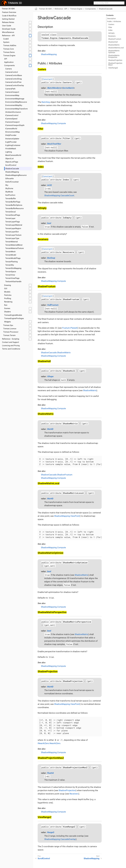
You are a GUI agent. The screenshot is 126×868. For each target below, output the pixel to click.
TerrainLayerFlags (13, 222)
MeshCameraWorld (13, 155)
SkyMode (9, 192)
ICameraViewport (12, 122)
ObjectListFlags (12, 162)
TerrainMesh (10, 252)
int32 (50, 185)
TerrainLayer (10, 218)
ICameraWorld (11, 129)
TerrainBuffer (11, 199)
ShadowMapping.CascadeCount (59, 195)
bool (49, 223)
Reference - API (8, 36)
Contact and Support (11, 342)
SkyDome (9, 188)
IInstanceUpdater (12, 139)
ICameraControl (12, 115)
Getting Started (8, 19)
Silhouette (9, 179)
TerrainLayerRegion (13, 228)
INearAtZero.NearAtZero (49, 743)
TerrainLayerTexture (13, 235)
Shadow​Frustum (115, 39)
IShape (50, 376)
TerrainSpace (11, 272)
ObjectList (9, 159)
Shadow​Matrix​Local (116, 48)
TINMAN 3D (12, 3)
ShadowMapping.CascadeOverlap (60, 839)
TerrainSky (10, 265)
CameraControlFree (13, 82)
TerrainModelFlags (13, 258)
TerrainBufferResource (14, 208)
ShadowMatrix (90, 390)
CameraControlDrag (13, 79)
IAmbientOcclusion (13, 112)
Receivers (112, 36)
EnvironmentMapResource (16, 102)
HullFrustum (53, 305)
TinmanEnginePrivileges (14, 318)
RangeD (51, 832)
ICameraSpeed (11, 119)
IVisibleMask (11, 149)
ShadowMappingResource (16, 175)
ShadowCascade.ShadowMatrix (56, 353)
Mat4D (50, 429)
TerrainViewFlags (12, 278)
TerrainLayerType (12, 238)
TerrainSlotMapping (13, 268)
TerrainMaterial (12, 242)
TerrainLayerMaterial (14, 225)
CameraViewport (12, 92)
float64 (50, 773)
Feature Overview (9, 12)
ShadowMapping (12, 172)
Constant (48, 79)
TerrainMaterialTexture (15, 248)
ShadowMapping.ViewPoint (67, 516)
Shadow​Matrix (114, 45)
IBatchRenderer (54, 88)
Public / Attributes (114, 21)
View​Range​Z (113, 68)
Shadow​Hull (113, 42)
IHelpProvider (11, 135)
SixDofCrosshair (12, 182)
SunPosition (10, 195)
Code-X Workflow (9, 16)
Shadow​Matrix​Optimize (114, 52)
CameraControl (12, 72)
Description (111, 19)
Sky (7, 185)
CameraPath (10, 89)
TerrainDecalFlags (13, 215)
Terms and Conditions (11, 349)
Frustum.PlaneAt (70, 328)
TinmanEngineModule (13, 315)
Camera (8, 69)
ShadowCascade (12, 169)
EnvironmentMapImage (15, 99)
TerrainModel (11, 255)
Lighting (9, 152)
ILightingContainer (13, 145)
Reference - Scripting (11, 339)
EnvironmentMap (12, 95)
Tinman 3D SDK (8, 9)
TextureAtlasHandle (13, 282)
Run (6, 305)
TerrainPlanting (11, 262)
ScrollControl (11, 165)
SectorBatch (68, 88)
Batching (46, 102)
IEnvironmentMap (12, 132)
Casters (111, 24)
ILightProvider (11, 142)
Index (110, 30)
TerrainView (10, 275)
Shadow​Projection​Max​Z (115, 64)
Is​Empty (111, 33)
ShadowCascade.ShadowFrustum (57, 475)
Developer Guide (9, 29)
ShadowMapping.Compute (53, 123)
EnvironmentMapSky (14, 105)
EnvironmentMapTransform (16, 109)
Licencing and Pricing (11, 346)
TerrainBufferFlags (13, 202)
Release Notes (8, 22)
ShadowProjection (67, 790)
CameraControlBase (14, 75)
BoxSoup (51, 258)
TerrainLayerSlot (12, 232)
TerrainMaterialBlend (14, 245)
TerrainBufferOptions (14, 205)
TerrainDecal (10, 212)
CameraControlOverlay (15, 85)
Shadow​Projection (115, 60)
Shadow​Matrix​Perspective (114, 56)
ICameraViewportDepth (15, 125)
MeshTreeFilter (54, 144)
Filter (110, 27)
